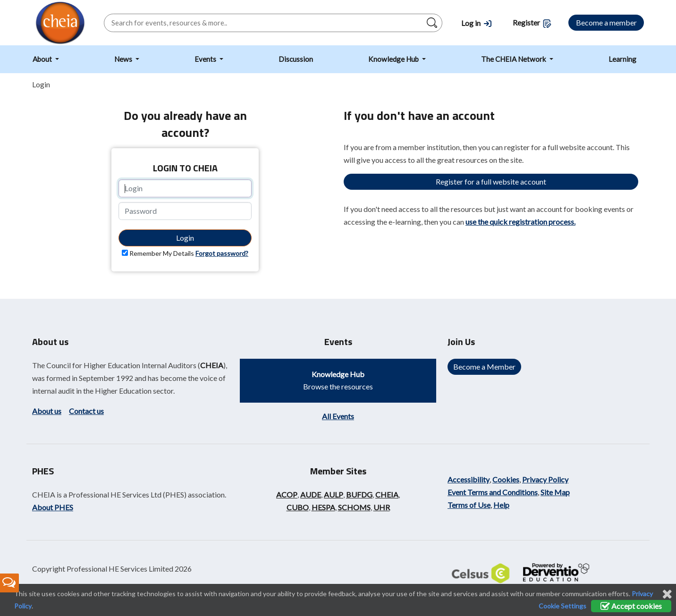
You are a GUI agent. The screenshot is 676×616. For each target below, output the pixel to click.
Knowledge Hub (394, 59)
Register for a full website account (491, 181)
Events (206, 59)
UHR (382, 507)
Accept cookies (631, 606)
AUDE (311, 494)
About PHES (53, 507)
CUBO (298, 507)
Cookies (506, 479)
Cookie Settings (562, 606)
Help (501, 505)
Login (185, 238)
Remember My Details (162, 253)
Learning (622, 59)
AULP (334, 494)
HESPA (323, 507)
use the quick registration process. (520, 222)
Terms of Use (469, 505)
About (43, 59)
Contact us (86, 411)
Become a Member (484, 367)
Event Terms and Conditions (493, 492)
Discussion (296, 59)
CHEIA (212, 365)
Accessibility (469, 479)
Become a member (606, 22)
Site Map (555, 492)
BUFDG (359, 494)
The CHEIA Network (514, 59)
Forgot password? (222, 253)
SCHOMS (354, 507)
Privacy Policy (545, 479)
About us (47, 411)
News (124, 59)
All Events (338, 416)
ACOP (287, 494)
